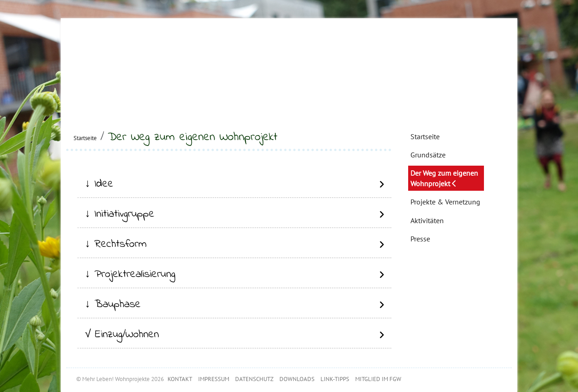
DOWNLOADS (297, 379)
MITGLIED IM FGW (378, 379)
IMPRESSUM (214, 379)
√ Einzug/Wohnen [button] (122, 335)
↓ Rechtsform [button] (116, 244)
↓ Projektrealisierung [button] (130, 274)
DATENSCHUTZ (254, 379)
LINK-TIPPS (335, 379)
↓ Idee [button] (99, 184)
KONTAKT (180, 379)
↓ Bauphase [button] (113, 305)
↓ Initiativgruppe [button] (120, 214)
